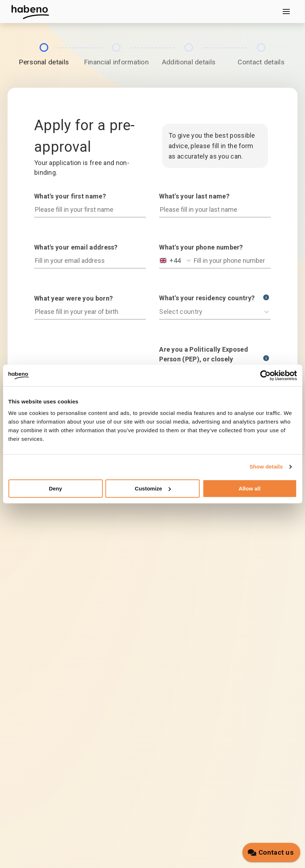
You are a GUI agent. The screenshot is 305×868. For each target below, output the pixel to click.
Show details (266, 467)
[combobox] (161, 261)
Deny (56, 488)
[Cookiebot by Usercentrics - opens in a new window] (265, 375)
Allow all (250, 488)
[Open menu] (286, 12)
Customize (153, 488)
